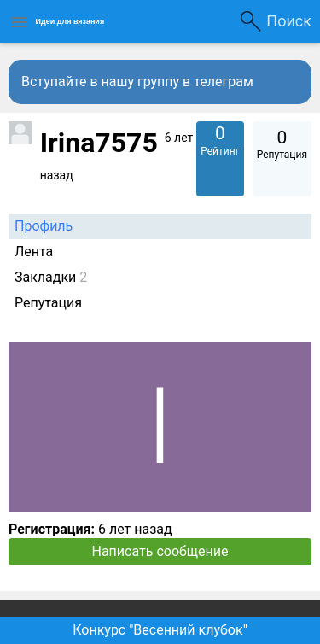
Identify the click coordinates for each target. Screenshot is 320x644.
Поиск (289, 21)
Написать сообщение (160, 551)
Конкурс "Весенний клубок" (160, 630)
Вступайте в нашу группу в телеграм (137, 82)
